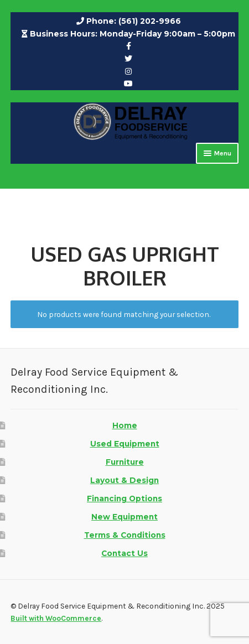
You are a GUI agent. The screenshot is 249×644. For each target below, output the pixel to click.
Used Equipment (125, 444)
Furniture (125, 462)
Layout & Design (124, 480)
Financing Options (124, 498)
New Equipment (124, 517)
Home (125, 425)
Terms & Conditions (125, 535)
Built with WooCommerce (56, 618)
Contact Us (124, 553)
